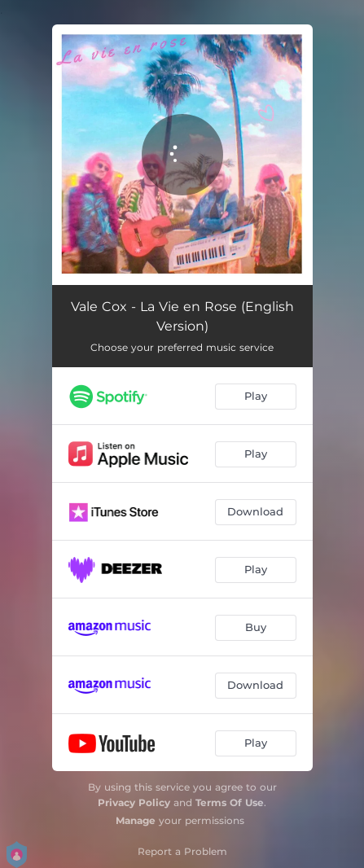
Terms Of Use (230, 802)
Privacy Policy (134, 802)
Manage (136, 820)
